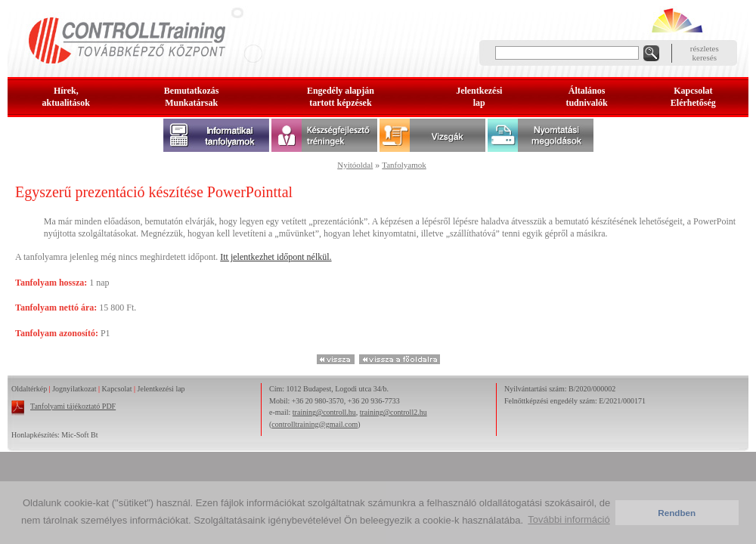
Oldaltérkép (29, 389)
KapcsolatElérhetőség (693, 97)
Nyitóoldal (355, 165)
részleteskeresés (705, 53)
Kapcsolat (117, 389)
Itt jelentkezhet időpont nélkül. (276, 257)
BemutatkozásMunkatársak (192, 97)
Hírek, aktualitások (66, 97)
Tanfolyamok (404, 165)
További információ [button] (569, 519)
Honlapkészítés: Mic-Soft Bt (54, 435)
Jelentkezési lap (161, 389)
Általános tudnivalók (586, 97)
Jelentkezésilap (479, 97)
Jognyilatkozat (74, 389)
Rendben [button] (677, 513)
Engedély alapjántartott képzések (341, 97)
